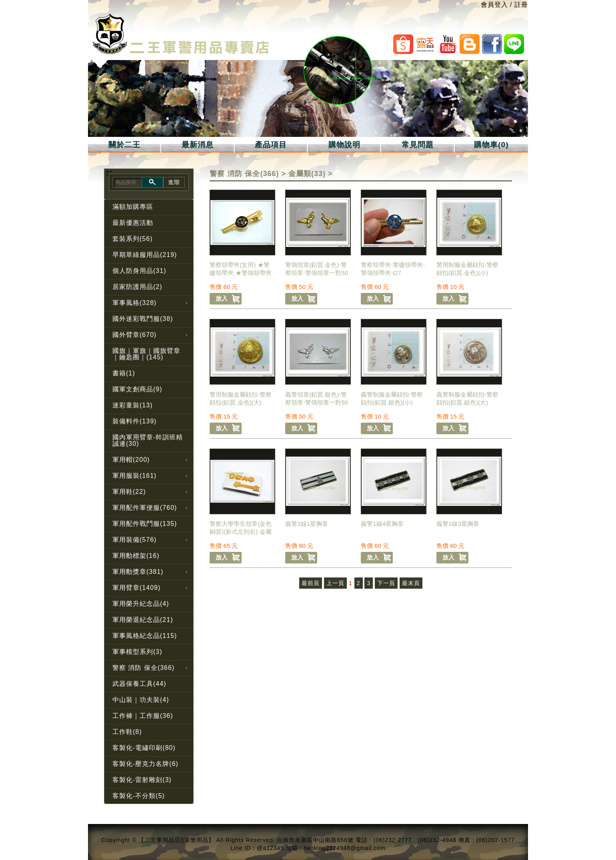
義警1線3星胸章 (458, 524)
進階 (174, 182)
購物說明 (344, 145)
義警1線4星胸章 (382, 524)
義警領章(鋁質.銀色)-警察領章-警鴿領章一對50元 (317, 402)
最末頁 (411, 583)
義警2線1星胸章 (307, 524)
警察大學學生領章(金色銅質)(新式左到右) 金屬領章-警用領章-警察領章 (242, 532)
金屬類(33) (307, 174)
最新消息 (198, 145)
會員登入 (494, 5)
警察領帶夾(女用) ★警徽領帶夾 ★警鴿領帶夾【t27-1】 (240, 273)
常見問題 (418, 145)
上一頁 (335, 583)
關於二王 (124, 145)
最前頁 (311, 583)
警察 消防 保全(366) (244, 174)
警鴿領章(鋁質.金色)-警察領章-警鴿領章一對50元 (317, 273)
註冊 (521, 5)
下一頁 (386, 583)
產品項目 (271, 145)
